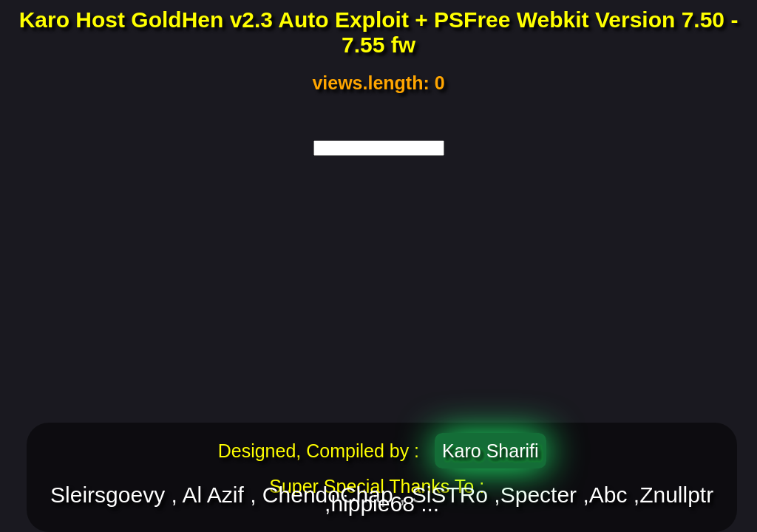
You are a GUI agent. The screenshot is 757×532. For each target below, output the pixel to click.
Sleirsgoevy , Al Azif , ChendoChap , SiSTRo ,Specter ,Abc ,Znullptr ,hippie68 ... (382, 499)
